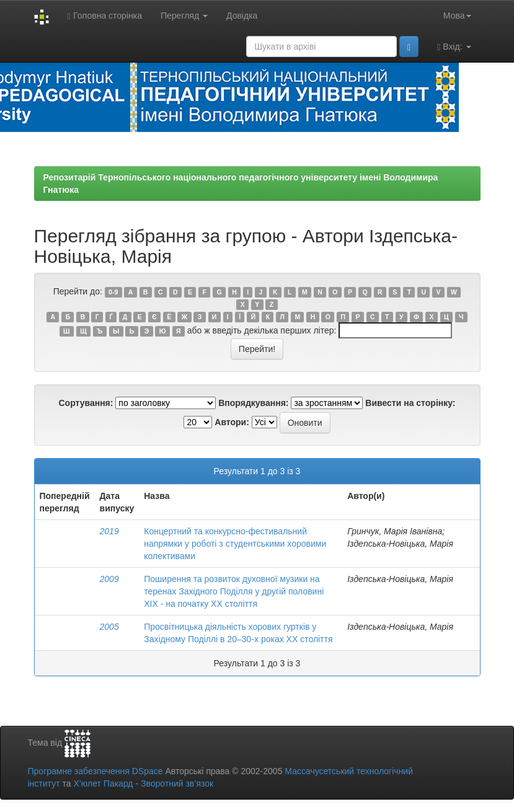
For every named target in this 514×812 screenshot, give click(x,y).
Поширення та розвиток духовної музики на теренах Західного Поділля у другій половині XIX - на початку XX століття (234, 591)
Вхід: (454, 47)
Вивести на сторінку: (410, 403)
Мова (457, 15)
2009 (109, 579)
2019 (109, 531)
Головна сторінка (105, 16)
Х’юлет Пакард (103, 783)
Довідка (242, 15)
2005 (109, 627)
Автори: (232, 422)
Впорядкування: (253, 403)
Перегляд (184, 15)
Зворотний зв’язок (177, 783)
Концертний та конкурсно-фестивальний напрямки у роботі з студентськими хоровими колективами (235, 544)
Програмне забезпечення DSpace (95, 771)
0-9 (113, 292)
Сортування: (86, 403)
